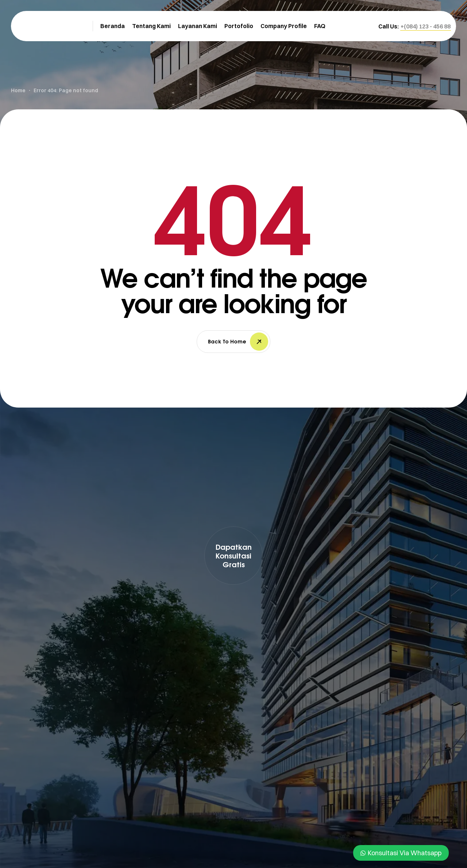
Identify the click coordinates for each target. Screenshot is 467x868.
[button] (426, 26)
